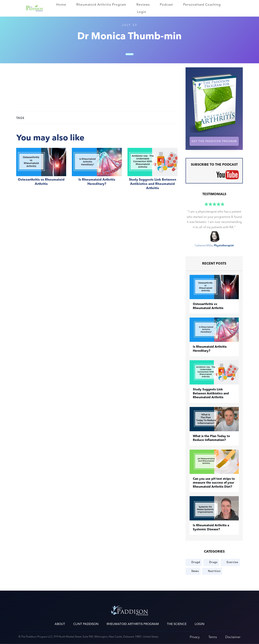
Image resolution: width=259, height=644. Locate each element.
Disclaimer (233, 637)
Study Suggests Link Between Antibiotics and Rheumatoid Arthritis (152, 171)
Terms (213, 637)
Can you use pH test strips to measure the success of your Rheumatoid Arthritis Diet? (214, 483)
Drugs (213, 562)
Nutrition (214, 571)
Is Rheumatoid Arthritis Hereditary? (97, 171)
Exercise (232, 562)
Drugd (196, 562)
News (195, 571)
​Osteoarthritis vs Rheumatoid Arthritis (41, 171)
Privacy (195, 637)
